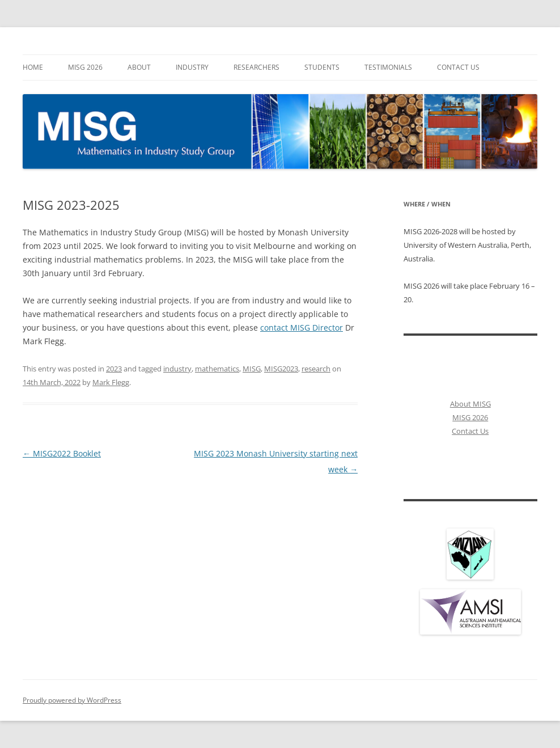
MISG (252, 369)
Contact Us (458, 67)
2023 (114, 369)
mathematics (217, 369)
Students (322, 67)
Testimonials (388, 67)
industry (177, 369)
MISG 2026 (85, 67)
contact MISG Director (302, 327)
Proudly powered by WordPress (72, 700)
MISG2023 (281, 369)
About (139, 67)
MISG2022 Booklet (62, 453)
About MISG (470, 404)
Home (33, 67)
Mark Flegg (111, 382)
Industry (192, 67)
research (316, 369)
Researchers (256, 67)
